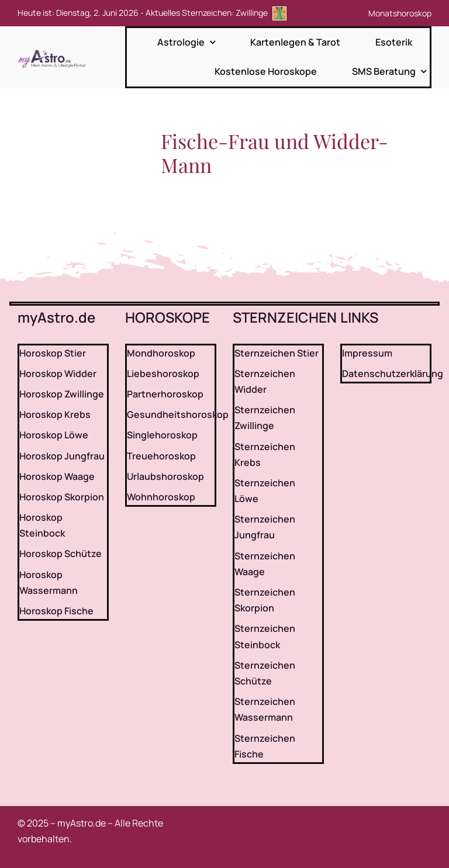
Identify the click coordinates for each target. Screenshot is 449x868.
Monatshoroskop (400, 13)
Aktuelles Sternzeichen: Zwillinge (216, 13)
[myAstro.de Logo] (54, 50)
